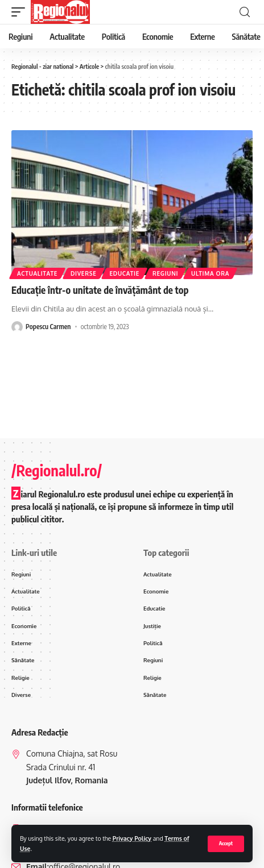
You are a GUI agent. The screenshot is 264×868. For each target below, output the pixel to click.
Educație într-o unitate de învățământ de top (100, 290)
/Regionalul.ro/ (57, 470)
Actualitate (37, 273)
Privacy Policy (132, 838)
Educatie (124, 273)
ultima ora (210, 273)
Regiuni (165, 273)
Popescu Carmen (48, 327)
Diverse (84, 273)
